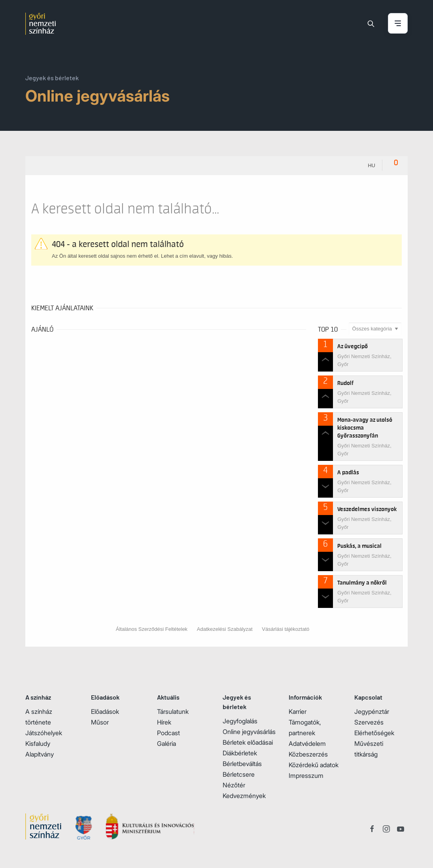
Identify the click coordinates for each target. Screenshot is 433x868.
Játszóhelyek (44, 733)
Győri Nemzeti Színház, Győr (364, 360)
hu (372, 165)
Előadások (105, 711)
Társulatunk (173, 711)
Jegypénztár (372, 711)
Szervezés (369, 722)
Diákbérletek (240, 753)
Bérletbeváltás (242, 764)
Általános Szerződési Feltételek (152, 629)
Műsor (100, 722)
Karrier (298, 711)
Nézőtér (234, 785)
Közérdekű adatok (314, 765)
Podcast (168, 733)
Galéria (166, 743)
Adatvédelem (307, 743)
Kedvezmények (244, 796)
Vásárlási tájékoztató (286, 629)
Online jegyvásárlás (249, 732)
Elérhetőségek (374, 733)
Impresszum (306, 776)
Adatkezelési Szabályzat (225, 629)
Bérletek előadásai (248, 742)
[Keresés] (371, 24)
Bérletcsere (239, 774)
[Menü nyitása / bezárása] (398, 24)
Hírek (164, 722)
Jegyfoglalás (240, 721)
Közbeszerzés (308, 754)
